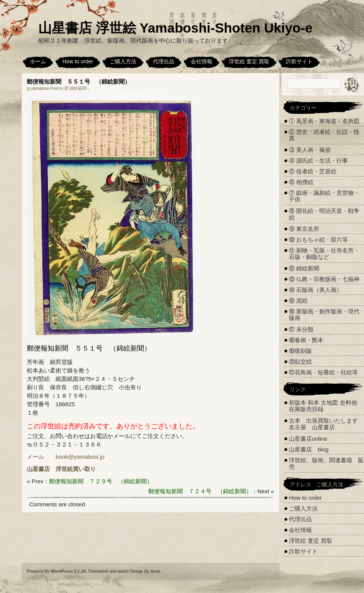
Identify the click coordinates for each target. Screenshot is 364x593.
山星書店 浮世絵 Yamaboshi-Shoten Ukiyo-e (175, 28)
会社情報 (202, 61)
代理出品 (164, 61)
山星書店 (38, 469)
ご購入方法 (123, 61)
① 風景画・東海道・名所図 (324, 121)
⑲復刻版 (300, 351)
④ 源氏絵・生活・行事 (318, 161)
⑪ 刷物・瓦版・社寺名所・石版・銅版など (324, 254)
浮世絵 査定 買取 (249, 61)
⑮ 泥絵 (298, 301)
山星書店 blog (309, 449)
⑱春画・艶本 (306, 340)
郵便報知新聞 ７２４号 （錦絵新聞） (200, 491)
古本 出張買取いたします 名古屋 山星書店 (326, 424)
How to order (78, 61)
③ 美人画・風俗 (310, 150)
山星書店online (308, 439)
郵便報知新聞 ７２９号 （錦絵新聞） (101, 481)
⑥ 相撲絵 (301, 182)
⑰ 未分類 (301, 329)
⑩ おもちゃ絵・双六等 (318, 240)
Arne (155, 571)
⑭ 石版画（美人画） (316, 290)
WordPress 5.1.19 (68, 571)
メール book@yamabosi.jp (66, 457)
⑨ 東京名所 (304, 229)
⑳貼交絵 (300, 362)
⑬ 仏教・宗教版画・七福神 (324, 279)
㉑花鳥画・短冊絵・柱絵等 (323, 372)
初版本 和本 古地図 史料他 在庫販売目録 (323, 406)
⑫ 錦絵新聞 (75, 88)
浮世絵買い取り (76, 469)
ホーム (38, 61)
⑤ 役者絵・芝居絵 (313, 171)
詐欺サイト (299, 61)
